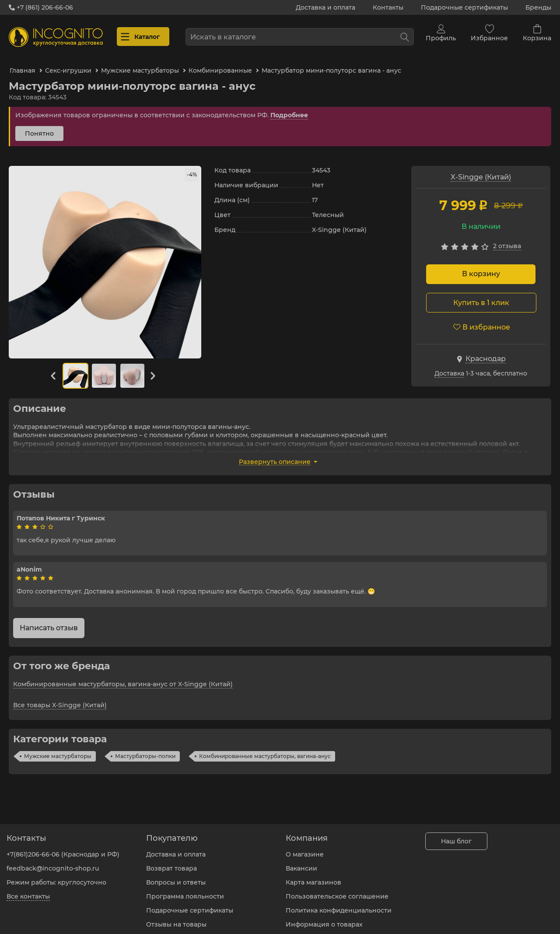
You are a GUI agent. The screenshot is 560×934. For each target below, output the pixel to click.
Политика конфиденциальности (339, 904)
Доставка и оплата (325, 7)
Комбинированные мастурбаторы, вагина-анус (265, 749)
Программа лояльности (185, 890)
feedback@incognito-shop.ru (53, 862)
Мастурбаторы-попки (145, 749)
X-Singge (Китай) (481, 170)
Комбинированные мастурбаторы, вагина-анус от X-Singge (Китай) (123, 677)
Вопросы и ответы (176, 876)
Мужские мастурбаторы (58, 749)
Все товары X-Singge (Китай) (60, 698)
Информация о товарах (324, 918)
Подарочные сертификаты (464, 7)
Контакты (388, 7)
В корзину (481, 267)
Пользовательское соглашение (337, 890)
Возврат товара (171, 862)
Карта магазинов (313, 876)
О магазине (305, 848)
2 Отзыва (507, 239)
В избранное (482, 320)
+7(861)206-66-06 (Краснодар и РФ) (63, 848)
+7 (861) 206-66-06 (41, 7)
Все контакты (28, 890)
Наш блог (456, 835)
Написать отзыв (49, 620)
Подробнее (289, 108)
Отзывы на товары (176, 918)
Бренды (538, 7)
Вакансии (301, 862)
